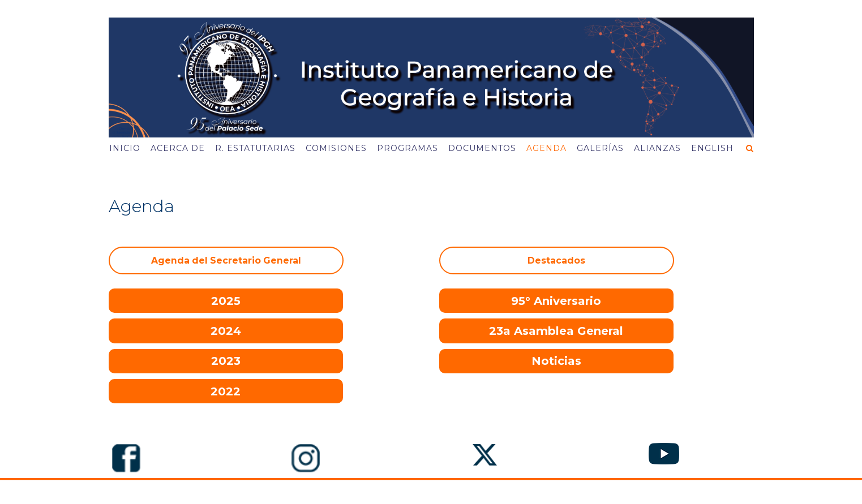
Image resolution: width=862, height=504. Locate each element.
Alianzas (657, 148)
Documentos (482, 148)
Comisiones (336, 148)
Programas (408, 148)
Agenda (546, 148)
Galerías (600, 148)
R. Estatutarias (255, 148)
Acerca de (178, 148)
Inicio (125, 148)
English (712, 148)
